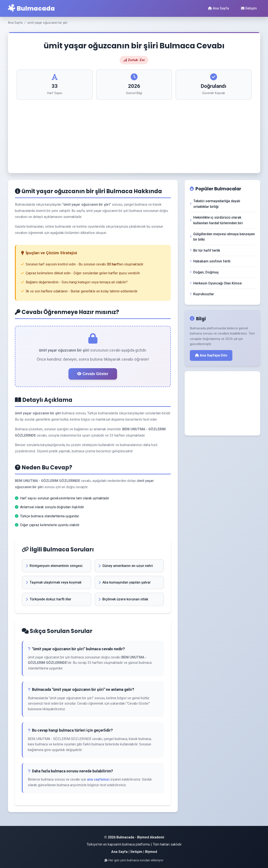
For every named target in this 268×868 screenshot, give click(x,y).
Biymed (151, 852)
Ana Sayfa (218, 8)
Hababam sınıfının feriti (210, 261)
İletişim (249, 8)
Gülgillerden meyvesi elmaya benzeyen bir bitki (222, 237)
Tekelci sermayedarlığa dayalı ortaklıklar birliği (215, 204)
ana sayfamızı (98, 779)
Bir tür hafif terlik (205, 250)
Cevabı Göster (93, 374)
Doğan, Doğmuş (204, 272)
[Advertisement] (134, 132)
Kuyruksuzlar (202, 294)
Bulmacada (31, 8)
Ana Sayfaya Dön (211, 355)
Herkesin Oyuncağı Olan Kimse (216, 283)
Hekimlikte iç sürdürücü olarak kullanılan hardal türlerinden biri (216, 220)
